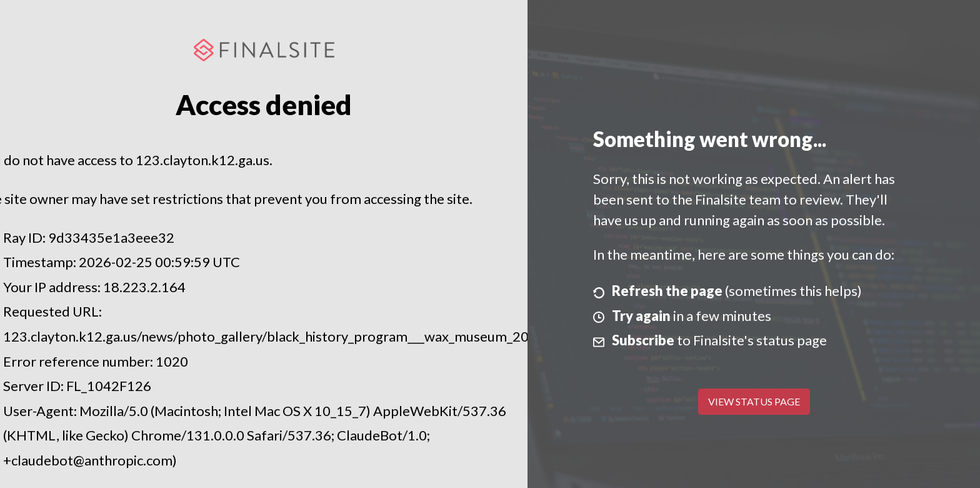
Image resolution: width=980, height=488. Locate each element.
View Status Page (754, 401)
